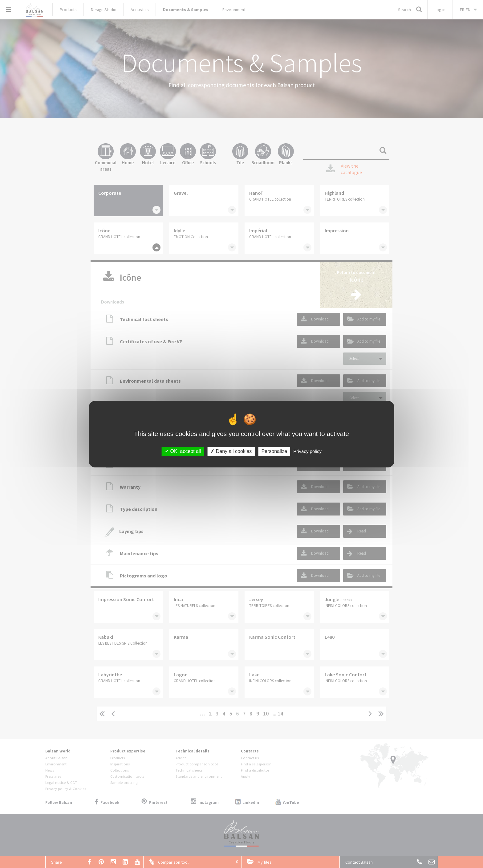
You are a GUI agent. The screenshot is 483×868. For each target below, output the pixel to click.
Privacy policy (307, 451)
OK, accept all (183, 451)
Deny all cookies (231, 451)
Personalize (274, 451)
